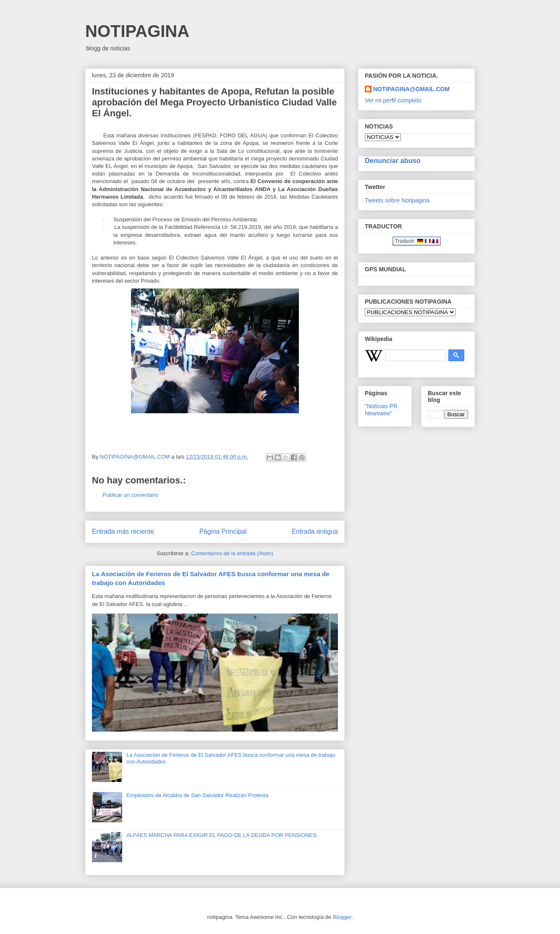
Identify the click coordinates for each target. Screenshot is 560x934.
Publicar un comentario (130, 495)
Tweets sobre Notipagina (397, 200)
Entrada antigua (315, 531)
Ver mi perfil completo (393, 100)
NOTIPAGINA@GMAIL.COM (411, 89)
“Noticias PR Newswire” (381, 410)
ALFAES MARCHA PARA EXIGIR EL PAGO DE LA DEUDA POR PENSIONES (221, 835)
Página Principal (223, 531)
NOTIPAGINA (137, 31)
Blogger (342, 917)
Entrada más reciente (123, 531)
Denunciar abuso (393, 160)
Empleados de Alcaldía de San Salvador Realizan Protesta (197, 795)
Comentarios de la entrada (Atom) (232, 553)
